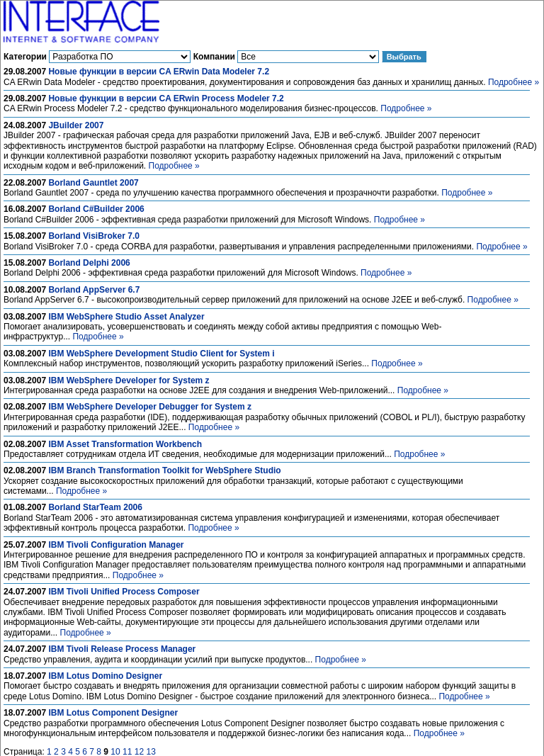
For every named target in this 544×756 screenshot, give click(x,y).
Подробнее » (514, 82)
